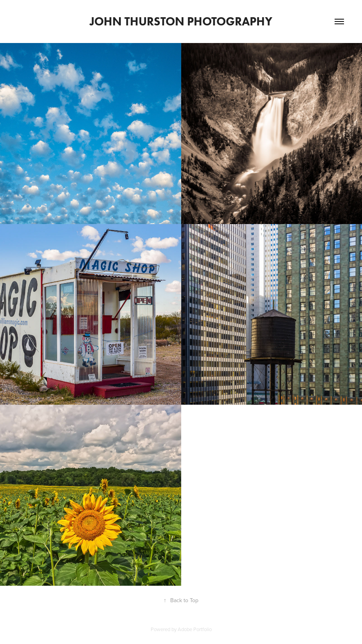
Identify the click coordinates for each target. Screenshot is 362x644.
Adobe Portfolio (195, 629)
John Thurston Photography (181, 21)
